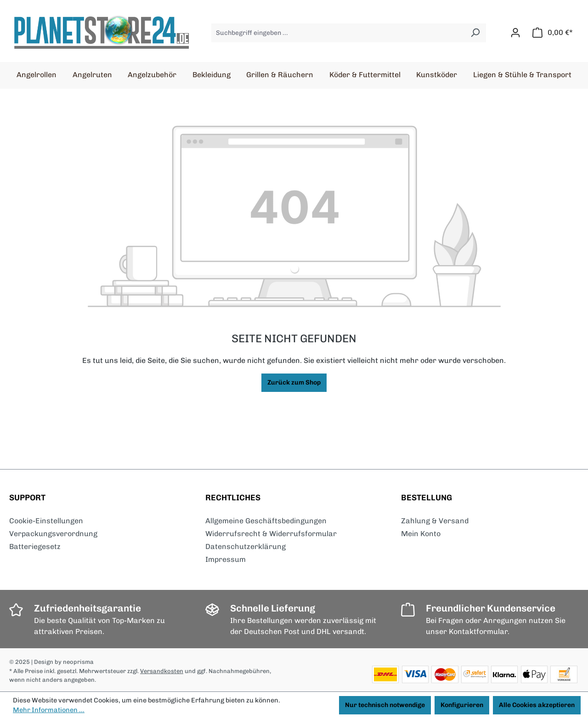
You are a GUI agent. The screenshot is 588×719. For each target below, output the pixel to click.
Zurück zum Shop (294, 382)
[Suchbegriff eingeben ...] (338, 33)
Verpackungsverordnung (53, 534)
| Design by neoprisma (62, 662)
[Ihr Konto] (515, 33)
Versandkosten (162, 671)
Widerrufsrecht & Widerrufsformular (271, 534)
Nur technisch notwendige (385, 705)
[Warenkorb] (553, 33)
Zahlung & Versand (435, 521)
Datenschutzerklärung (246, 546)
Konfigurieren (462, 705)
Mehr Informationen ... (49, 710)
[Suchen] (475, 33)
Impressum (226, 559)
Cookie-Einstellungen (46, 521)
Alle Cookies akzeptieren (537, 705)
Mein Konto (421, 534)
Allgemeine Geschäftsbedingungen (266, 521)
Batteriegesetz (35, 546)
